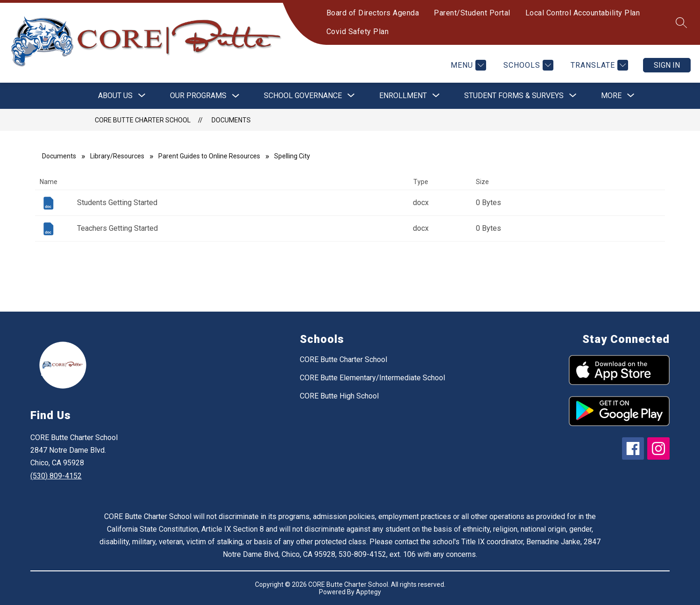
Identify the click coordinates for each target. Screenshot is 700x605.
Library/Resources (117, 156)
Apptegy (368, 592)
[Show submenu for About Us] (115, 96)
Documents (231, 120)
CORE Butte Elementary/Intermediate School (372, 378)
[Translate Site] (598, 65)
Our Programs (198, 96)
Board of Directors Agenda (373, 13)
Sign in (667, 65)
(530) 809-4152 (56, 476)
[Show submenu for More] (611, 96)
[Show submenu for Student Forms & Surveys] (514, 96)
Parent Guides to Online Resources (209, 156)
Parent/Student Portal (472, 13)
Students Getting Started (117, 203)
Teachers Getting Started (117, 228)
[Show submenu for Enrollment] (403, 96)
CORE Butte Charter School (143, 120)
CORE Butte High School (339, 396)
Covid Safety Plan (358, 32)
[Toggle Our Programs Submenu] (236, 96)
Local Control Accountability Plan (583, 13)
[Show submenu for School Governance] (303, 96)
